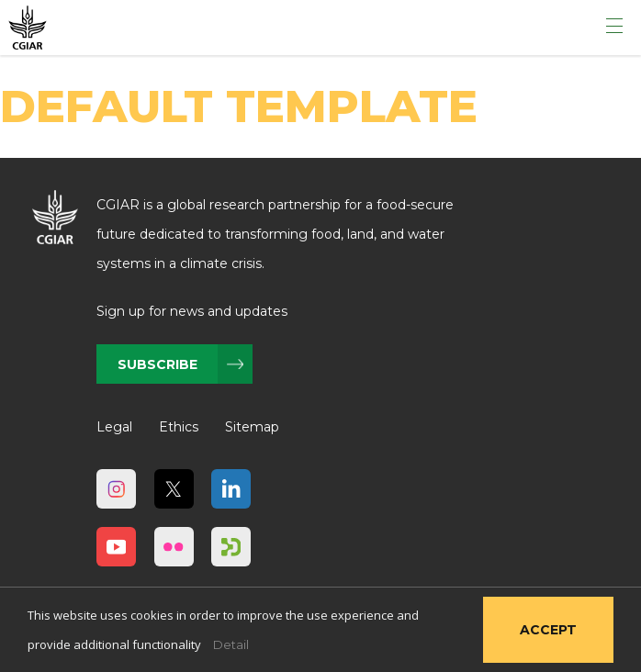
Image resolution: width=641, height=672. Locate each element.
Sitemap (252, 427)
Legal (114, 427)
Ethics (179, 427)
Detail (231, 644)
